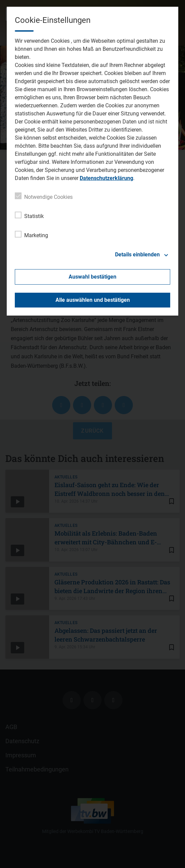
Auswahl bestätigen (92, 277)
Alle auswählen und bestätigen (93, 300)
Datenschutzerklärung (106, 178)
